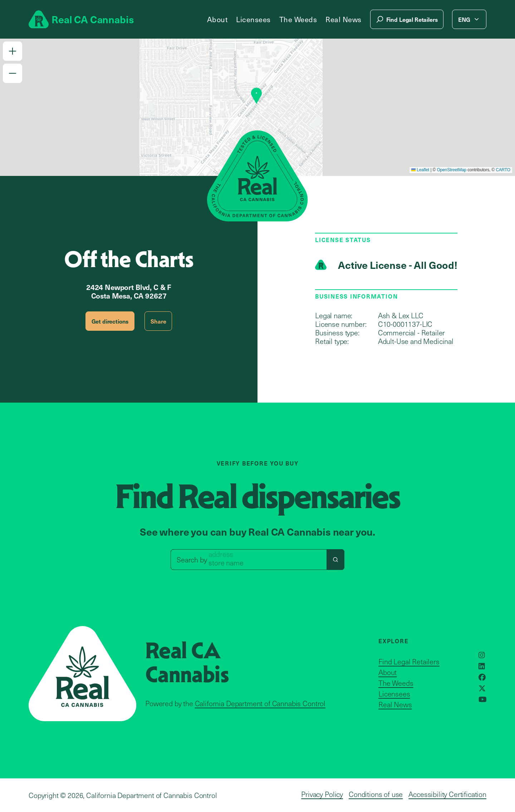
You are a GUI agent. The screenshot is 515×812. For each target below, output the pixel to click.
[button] (13, 51)
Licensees (253, 19)
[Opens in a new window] (482, 655)
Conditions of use (376, 794)
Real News (344, 19)
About (217, 19)
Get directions (110, 321)
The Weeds (298, 19)
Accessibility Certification (447, 794)
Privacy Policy (322, 794)
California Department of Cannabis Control (260, 703)
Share (158, 321)
